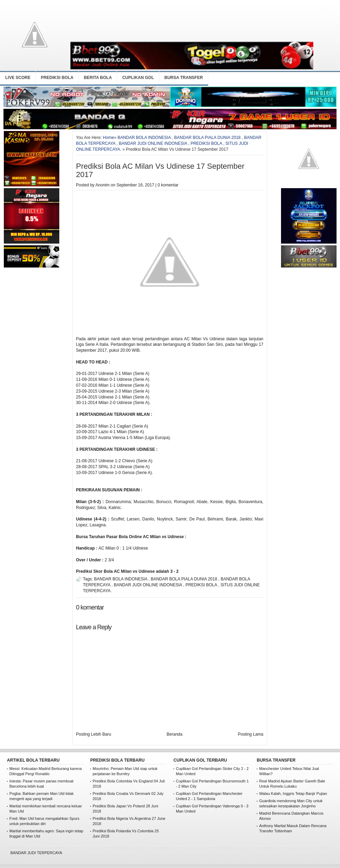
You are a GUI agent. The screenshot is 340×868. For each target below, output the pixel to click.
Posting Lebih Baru (93, 734)
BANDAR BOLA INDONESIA (144, 138)
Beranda (174, 734)
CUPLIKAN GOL (138, 78)
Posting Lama (251, 734)
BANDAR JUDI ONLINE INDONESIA (153, 143)
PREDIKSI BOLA (57, 78)
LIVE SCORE (18, 78)
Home (109, 138)
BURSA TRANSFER (184, 78)
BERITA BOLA (98, 78)
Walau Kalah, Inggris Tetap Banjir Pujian (293, 794)
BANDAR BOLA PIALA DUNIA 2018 (207, 138)
